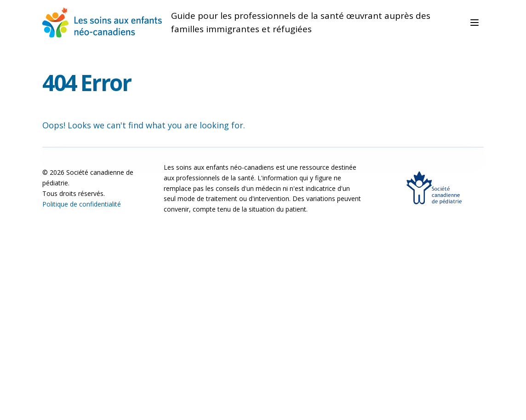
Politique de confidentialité (82, 204)
